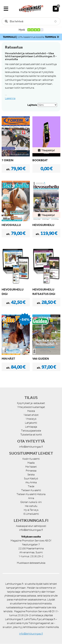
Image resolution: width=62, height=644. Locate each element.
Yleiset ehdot (31, 415)
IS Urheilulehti (31, 514)
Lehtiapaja (31, 427)
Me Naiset (31, 467)
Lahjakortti (31, 423)
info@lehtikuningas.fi (31, 447)
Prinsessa (31, 471)
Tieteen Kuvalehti (31, 490)
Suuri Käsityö (31, 478)
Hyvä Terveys (31, 510)
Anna (31, 498)
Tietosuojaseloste (31, 431)
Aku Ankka (31, 482)
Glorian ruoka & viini (31, 502)
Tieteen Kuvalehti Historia (31, 494)
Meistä (31, 411)
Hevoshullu (31, 506)
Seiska (31, 475)
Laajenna (10, 98)
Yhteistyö (31, 419)
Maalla (31, 463)
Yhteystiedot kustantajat (31, 407)
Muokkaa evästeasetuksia (31, 563)
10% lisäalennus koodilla (29, 37)
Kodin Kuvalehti (31, 459)
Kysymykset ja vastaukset (31, 403)
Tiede (31, 486)
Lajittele (32, 105)
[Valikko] (6, 9)
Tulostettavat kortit (31, 435)
